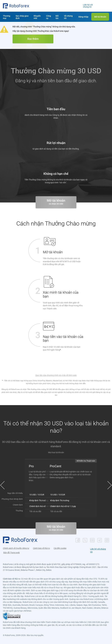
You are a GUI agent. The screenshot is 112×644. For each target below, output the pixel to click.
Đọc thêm (33, 39)
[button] (16, 6)
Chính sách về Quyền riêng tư (16, 548)
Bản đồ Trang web (12, 553)
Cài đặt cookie (60, 548)
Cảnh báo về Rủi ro (41, 548)
